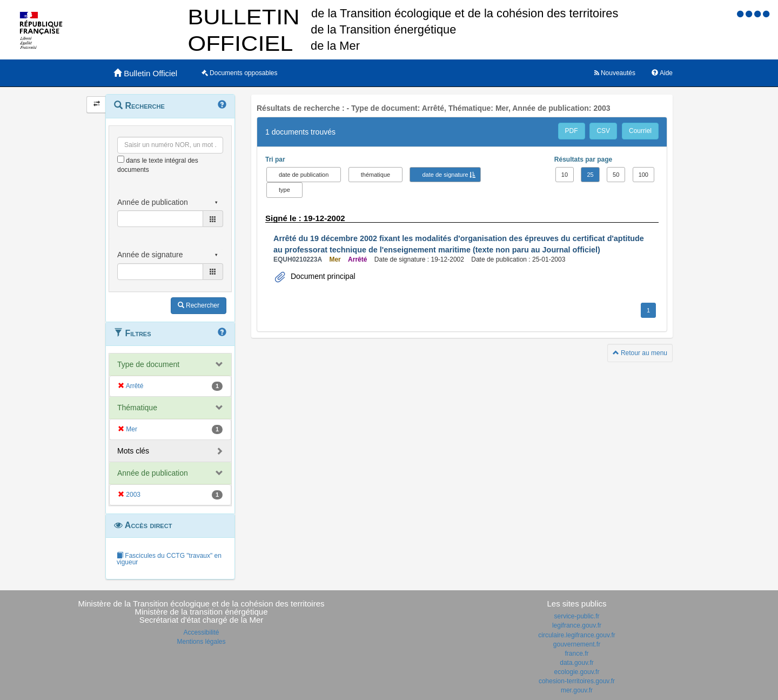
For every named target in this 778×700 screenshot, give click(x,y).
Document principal (322, 276)
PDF (572, 131)
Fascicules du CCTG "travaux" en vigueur (169, 559)
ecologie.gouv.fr (577, 672)
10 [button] (565, 175)
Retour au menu (640, 353)
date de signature (445, 175)
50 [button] (616, 175)
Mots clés (133, 451)
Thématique (137, 408)
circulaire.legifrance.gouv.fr (577, 635)
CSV (603, 131)
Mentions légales (201, 642)
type (284, 190)
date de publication (304, 175)
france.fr (576, 654)
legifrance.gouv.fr (577, 625)
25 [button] (590, 175)
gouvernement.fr (577, 644)
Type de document (148, 364)
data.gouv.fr (576, 663)
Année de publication (153, 473)
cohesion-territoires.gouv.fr (577, 681)
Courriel (640, 131)
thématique (375, 175)
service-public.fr (576, 616)
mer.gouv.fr (577, 690)
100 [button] (643, 175)
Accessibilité (201, 632)
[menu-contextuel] (121, 159)
